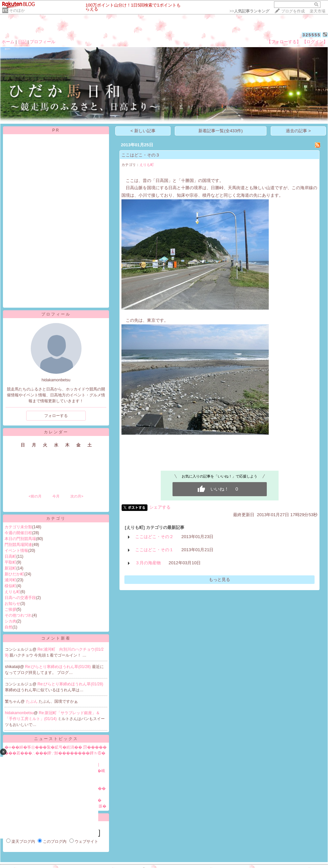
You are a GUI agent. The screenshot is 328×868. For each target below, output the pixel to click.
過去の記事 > (298, 131)
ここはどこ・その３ (141, 155)
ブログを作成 (293, 11)
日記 (22, 42)
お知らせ (12, 604)
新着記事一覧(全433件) (220, 131)
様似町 (10, 586)
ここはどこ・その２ (154, 537)
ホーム (8, 42)
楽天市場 (318, 11)
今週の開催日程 (18, 533)
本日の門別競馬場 (20, 539)
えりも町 (12, 592)
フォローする (56, 416)
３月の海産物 (148, 563)
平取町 (10, 562)
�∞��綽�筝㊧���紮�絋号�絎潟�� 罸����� (56, 747)
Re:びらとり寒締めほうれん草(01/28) (59, 667)
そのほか (17, 10)
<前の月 (35, 496)
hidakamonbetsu (19, 713)
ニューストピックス (56, 739)
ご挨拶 (10, 609)
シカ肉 (10, 621)
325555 (311, 35)
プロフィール (43, 42)
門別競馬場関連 (18, 545)
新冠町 (10, 568)
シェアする (160, 507)
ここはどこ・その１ (154, 550)
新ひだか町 (14, 574)
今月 (56, 496)
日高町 (10, 556)
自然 (9, 627)
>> (249, 11)
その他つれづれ (18, 615)
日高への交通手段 (20, 598)
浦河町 (10, 580)
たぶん (32, 701)
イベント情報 (16, 551)
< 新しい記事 (143, 131)
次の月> (77, 496)
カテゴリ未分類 (18, 527)
